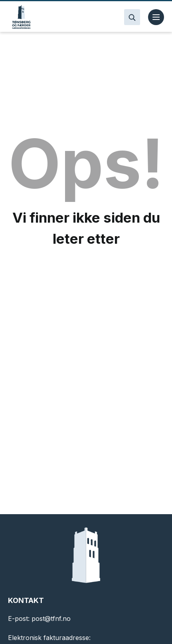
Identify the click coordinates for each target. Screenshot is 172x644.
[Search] (132, 17)
